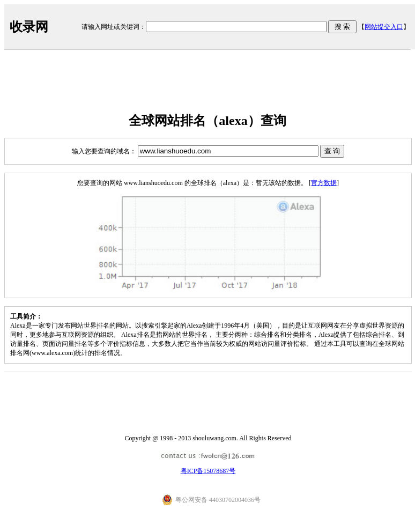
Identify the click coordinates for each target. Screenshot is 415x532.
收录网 (29, 27)
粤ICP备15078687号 (208, 471)
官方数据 (324, 183)
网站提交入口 (384, 27)
